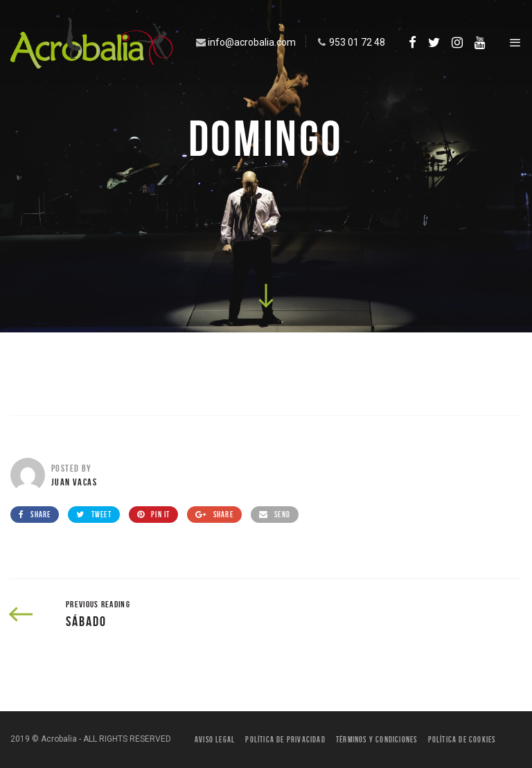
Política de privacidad (285, 739)
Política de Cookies (462, 739)
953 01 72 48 (350, 42)
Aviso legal (215, 739)
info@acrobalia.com (245, 42)
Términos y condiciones (376, 739)
